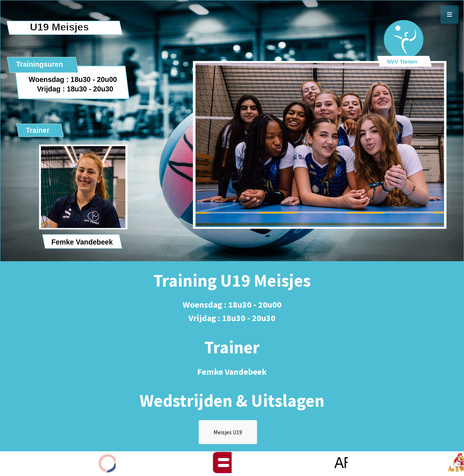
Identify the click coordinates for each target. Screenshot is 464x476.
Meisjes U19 (228, 432)
